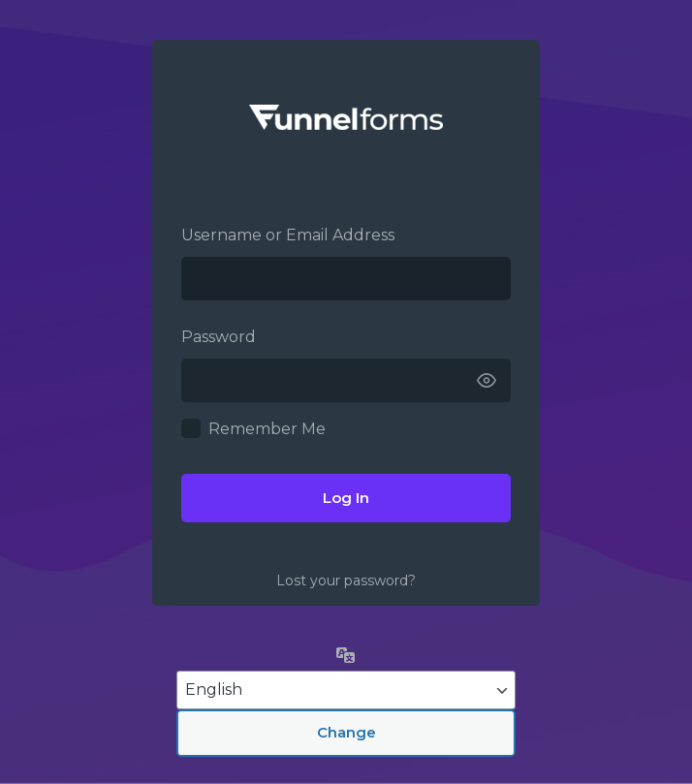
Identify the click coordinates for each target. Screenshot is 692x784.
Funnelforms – (346, 117)
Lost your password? (346, 580)
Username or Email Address (288, 235)
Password (219, 337)
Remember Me (267, 429)
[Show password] (487, 380)
